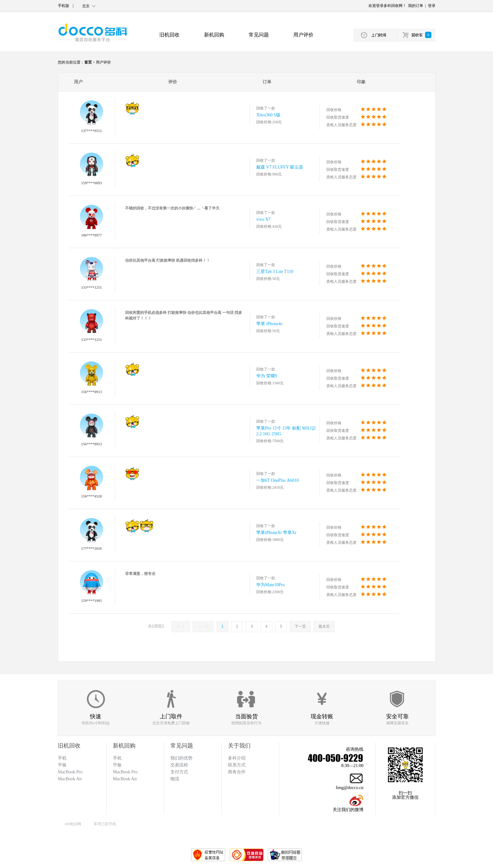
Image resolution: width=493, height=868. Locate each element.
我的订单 (416, 6)
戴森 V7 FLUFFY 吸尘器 (280, 167)
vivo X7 (263, 219)
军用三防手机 (105, 824)
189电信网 (73, 824)
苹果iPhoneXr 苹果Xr (276, 533)
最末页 (324, 626)
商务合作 (237, 772)
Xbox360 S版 (268, 115)
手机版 (64, 6)
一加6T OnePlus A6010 (277, 480)
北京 (86, 6)
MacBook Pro (125, 772)
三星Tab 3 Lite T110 (275, 272)
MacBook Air (125, 779)
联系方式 (237, 765)
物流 (175, 779)
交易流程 (179, 765)
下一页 (300, 626)
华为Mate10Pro (270, 585)
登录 (432, 6)
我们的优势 (181, 758)
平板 (117, 765)
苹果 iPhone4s (269, 324)
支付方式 (179, 772)
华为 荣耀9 (267, 376)
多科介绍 (237, 758)
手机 (117, 758)
